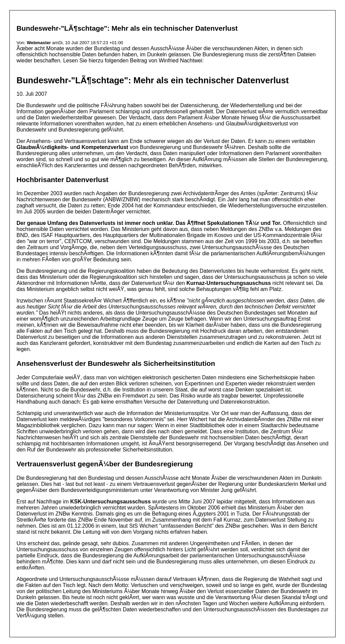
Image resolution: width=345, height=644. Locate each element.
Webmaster (39, 43)
